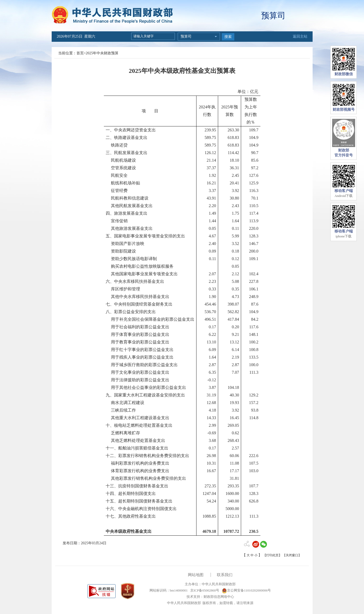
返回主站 (300, 36)
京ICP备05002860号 (204, 590)
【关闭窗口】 (292, 555)
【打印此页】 (272, 555)
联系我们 (225, 575)
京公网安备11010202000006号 (246, 590)
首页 (80, 53)
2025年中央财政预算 (102, 53)
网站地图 (196, 575)
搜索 (228, 37)
